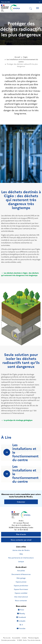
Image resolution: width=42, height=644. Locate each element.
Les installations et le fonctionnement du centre (22, 60)
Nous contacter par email (21, 540)
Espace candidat (21, 593)
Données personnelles (8, 640)
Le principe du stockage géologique (17, 420)
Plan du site (7, 638)
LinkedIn (23, 621)
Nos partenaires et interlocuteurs (21, 558)
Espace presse (21, 582)
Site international (21, 597)
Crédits (24, 638)
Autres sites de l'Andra (21, 550)
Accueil (17, 57)
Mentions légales (34, 638)
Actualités (21, 570)
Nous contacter (21, 600)
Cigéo (25, 57)
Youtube (24, 628)
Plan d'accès (21, 534)
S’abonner (21, 502)
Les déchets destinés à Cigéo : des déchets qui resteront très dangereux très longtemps (20, 274)
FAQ (21, 554)
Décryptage (21, 578)
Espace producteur (21, 585)
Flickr (25, 610)
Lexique (21, 561)
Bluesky (24, 613)
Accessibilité (16, 638)
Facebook (23, 617)
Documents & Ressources (21, 574)
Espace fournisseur (21, 589)
